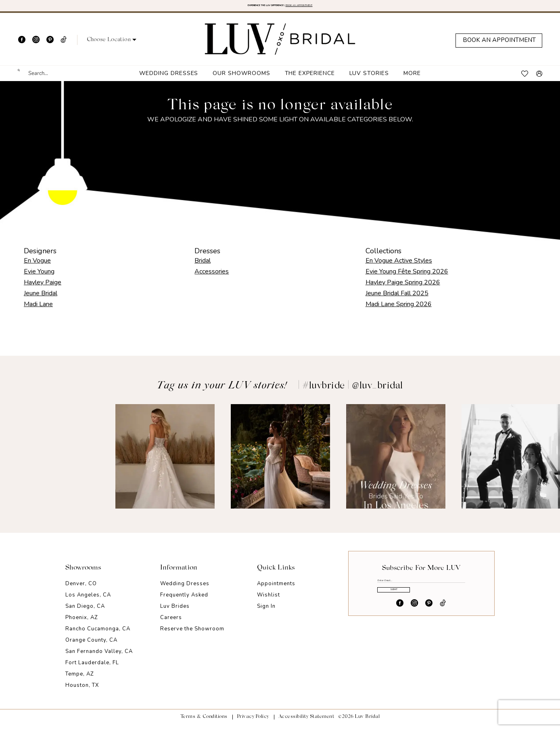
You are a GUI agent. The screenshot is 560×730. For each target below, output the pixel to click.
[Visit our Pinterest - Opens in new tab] (50, 45)
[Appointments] (499, 46)
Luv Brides (175, 612)
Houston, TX (82, 691)
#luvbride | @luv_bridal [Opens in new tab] (353, 391)
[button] (112, 45)
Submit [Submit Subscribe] (421, 613)
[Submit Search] (23, 79)
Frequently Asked (184, 601)
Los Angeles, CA (88, 601)
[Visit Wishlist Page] (525, 79)
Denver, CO (81, 589)
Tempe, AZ (80, 680)
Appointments (276, 589)
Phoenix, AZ (82, 623)
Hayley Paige (43, 288)
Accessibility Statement (307, 722)
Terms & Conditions (204, 722)
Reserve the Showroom (192, 634)
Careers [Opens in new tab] (171, 623)
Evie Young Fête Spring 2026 (407, 277)
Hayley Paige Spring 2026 (403, 288)
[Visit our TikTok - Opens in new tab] (64, 45)
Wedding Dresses (185, 589)
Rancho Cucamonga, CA (98, 634)
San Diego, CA (85, 612)
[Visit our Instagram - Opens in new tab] (36, 45)
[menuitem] (48, 79)
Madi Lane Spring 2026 (399, 309)
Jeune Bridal (41, 298)
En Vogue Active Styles (399, 266)
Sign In (266, 612)
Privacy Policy (253, 722)
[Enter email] (421, 590)
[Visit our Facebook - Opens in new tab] (22, 45)
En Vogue (37, 266)
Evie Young (39, 277)
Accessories (212, 277)
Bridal (203, 266)
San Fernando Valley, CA (99, 657)
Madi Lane (38, 309)
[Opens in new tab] (50, 462)
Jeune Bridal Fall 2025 (397, 298)
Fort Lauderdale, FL (92, 668)
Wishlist (269, 601)
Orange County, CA (91, 646)
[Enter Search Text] (48, 79)
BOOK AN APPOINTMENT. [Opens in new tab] (336, 8)
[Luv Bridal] (280, 44)
